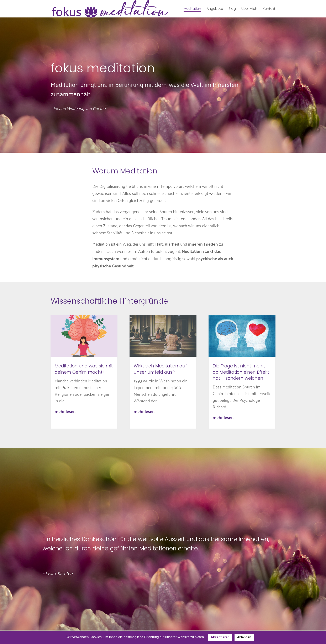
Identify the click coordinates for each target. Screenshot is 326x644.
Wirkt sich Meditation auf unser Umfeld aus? (160, 369)
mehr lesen (65, 411)
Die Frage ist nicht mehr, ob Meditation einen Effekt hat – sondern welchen (241, 372)
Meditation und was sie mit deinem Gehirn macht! (84, 369)
